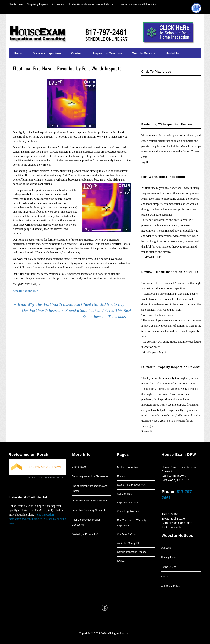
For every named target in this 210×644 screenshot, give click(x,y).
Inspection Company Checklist (88, 510)
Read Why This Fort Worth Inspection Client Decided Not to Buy (68, 304)
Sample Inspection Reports (132, 552)
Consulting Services (128, 511)
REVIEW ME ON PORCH (45, 467)
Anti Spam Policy (171, 586)
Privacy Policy (169, 557)
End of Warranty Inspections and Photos (92, 4)
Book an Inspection (127, 467)
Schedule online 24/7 (25, 291)
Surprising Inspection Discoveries (43, 4)
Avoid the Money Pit (128, 543)
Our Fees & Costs (127, 534)
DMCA (165, 577)
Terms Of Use (169, 567)
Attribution (167, 548)
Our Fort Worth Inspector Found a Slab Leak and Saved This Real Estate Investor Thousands (76, 313)
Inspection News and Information (139, 4)
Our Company (125, 494)
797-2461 (31, 285)
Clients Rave (16, 4)
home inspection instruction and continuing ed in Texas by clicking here (37, 519)
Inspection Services (128, 503)
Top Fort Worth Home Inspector (45, 478)
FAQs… (121, 561)
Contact (121, 476)
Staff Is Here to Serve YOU (132, 485)
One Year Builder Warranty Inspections (131, 523)
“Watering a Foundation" (85, 534)
